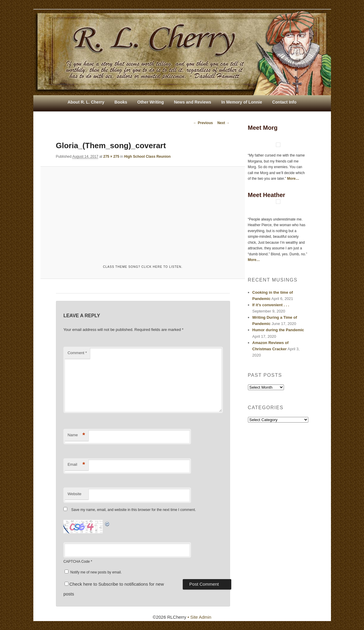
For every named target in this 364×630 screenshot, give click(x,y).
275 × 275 (111, 157)
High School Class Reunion (147, 157)
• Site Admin (199, 617)
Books (121, 102)
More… (293, 179)
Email (76, 465)
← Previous (203, 123)
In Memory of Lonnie (242, 102)
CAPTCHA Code (77, 562)
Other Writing (150, 102)
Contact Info (284, 102)
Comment (77, 353)
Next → (223, 123)
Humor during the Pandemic (278, 330)
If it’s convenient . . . (271, 305)
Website (75, 494)
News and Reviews (192, 102)
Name (76, 436)
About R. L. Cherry (86, 102)
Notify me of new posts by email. (96, 572)
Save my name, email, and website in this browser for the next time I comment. (133, 510)
